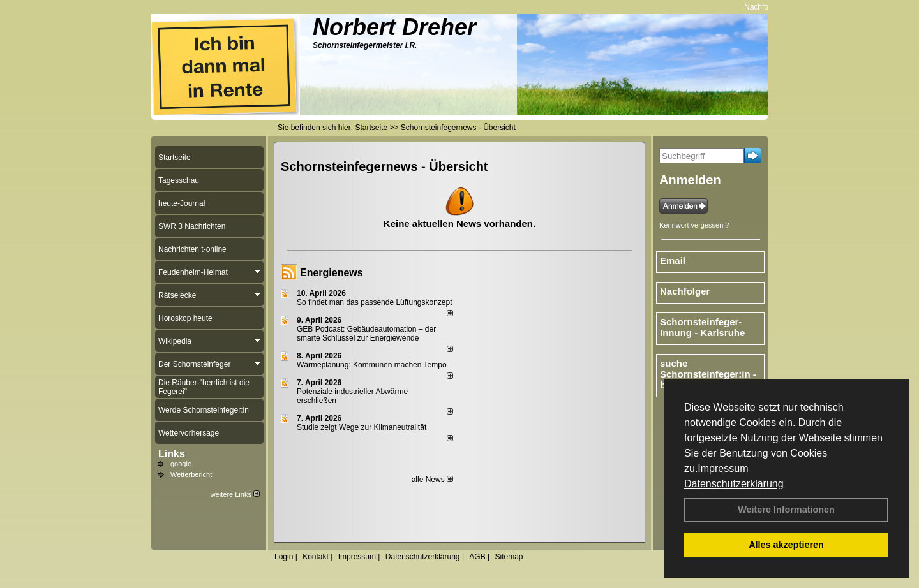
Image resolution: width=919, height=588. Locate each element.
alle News (432, 480)
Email (673, 261)
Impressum (723, 468)
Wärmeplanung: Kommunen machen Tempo (372, 365)
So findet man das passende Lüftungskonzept (375, 302)
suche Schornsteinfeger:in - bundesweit (708, 374)
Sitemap (509, 557)
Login (284, 557)
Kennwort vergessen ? (694, 225)
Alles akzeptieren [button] (786, 545)
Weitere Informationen (786, 510)
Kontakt (316, 557)
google (181, 464)
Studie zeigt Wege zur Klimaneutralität (362, 427)
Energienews (332, 273)
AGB (477, 557)
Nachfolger (766, 7)
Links (172, 454)
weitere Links (235, 494)
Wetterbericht (191, 474)
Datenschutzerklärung (734, 484)
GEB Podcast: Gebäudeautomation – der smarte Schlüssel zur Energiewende (366, 334)
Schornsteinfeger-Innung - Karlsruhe (702, 327)
